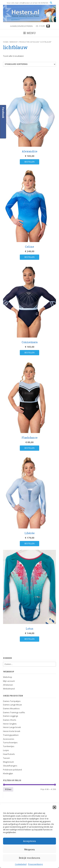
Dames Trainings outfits (14, 712)
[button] (54, 807)
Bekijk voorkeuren (30, 858)
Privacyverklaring (35, 864)
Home (6, 42)
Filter (8, 789)
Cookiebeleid (21, 864)
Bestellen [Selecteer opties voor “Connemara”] (29, 352)
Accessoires (9, 739)
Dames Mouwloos (11, 708)
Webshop (14, 42)
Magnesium (8, 762)
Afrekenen (8, 685)
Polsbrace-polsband (12, 770)
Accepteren (29, 841)
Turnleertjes (9, 746)
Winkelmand (9, 689)
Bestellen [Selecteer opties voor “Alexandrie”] (29, 162)
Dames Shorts (10, 720)
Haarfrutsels (9, 754)
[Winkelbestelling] (29, 64)
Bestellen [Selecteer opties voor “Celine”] (29, 257)
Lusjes (6, 750)
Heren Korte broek (12, 731)
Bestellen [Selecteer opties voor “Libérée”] (29, 543)
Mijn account (9, 681)
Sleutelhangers (10, 766)
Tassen (6, 758)
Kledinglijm (8, 773)
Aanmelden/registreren (21, 26)
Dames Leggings (11, 716)
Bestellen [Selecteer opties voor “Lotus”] (29, 639)
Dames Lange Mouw (12, 705)
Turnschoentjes (10, 742)
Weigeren (29, 849)
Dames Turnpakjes (12, 701)
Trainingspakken (11, 735)
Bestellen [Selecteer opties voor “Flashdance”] (29, 448)
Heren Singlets (10, 724)
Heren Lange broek (12, 727)
